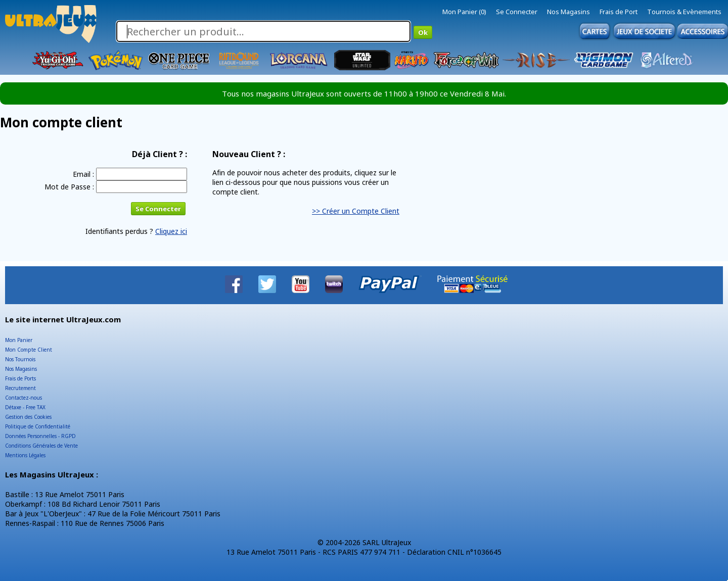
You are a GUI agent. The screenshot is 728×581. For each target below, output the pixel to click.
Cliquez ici (171, 231)
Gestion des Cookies (28, 417)
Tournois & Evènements (684, 12)
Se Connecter (517, 12)
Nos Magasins (568, 12)
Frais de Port (619, 12)
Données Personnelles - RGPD (40, 436)
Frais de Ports (20, 378)
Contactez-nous (24, 398)
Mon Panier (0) (464, 12)
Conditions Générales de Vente (41, 446)
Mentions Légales (25, 455)
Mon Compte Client (29, 350)
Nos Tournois (20, 359)
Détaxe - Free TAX (25, 407)
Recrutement (20, 388)
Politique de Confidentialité (38, 426)
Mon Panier (19, 340)
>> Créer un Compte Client (356, 211)
